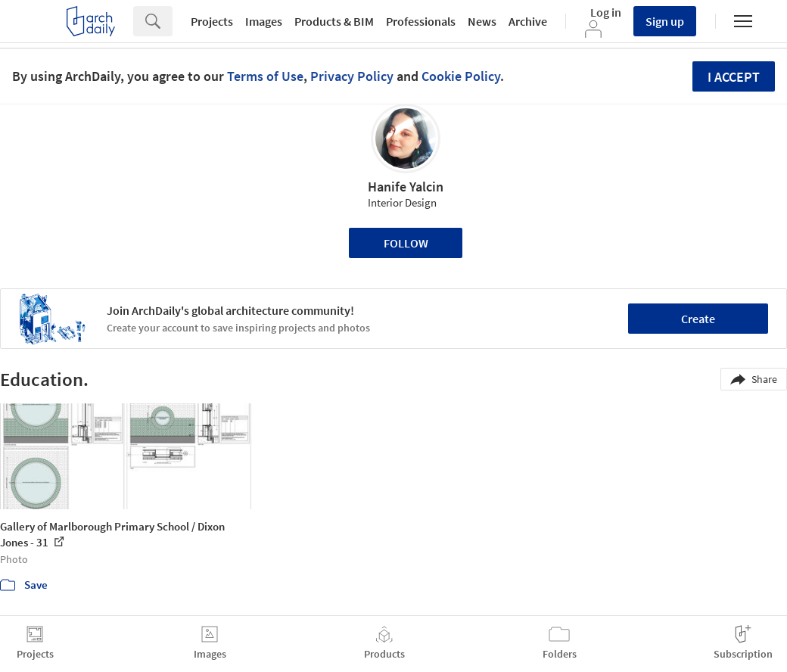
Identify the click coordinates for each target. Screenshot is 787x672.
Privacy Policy (352, 76)
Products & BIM (334, 21)
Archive (528, 21)
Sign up (665, 21)
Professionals (421, 21)
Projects (212, 21)
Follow (406, 243)
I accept (734, 77)
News (482, 21)
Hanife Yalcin (406, 187)
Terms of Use (265, 76)
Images (264, 21)
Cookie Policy (461, 76)
